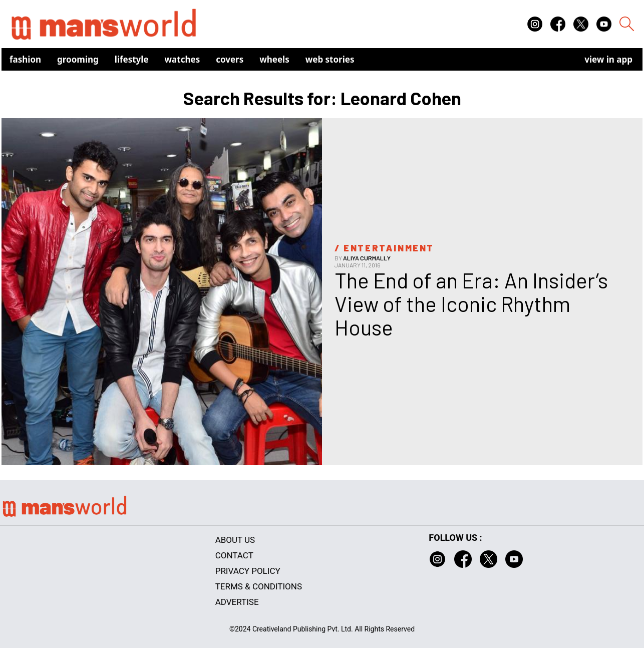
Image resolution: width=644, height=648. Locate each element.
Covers (230, 59)
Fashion (25, 59)
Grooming (78, 59)
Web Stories (330, 59)
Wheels (274, 59)
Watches (183, 59)
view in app (608, 59)
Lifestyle (132, 59)
